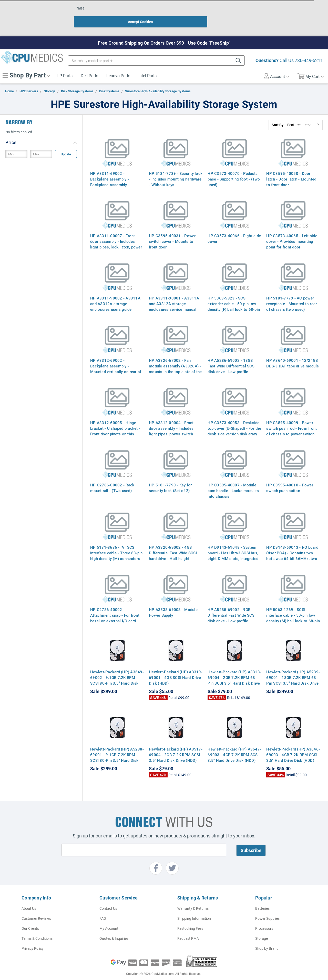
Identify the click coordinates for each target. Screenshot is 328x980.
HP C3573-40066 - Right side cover (234, 228)
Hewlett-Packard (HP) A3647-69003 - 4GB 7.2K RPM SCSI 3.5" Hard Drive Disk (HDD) (234, 744)
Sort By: (278, 114)
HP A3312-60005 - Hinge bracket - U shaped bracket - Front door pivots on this (115, 417)
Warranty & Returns (193, 898)
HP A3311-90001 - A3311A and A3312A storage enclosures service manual (174, 293)
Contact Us (108, 898)
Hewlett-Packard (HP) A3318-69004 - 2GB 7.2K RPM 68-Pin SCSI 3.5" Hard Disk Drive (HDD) (234, 669)
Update (66, 143)
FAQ (103, 908)
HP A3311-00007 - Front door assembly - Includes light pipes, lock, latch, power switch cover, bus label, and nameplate (116, 236)
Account (276, 65)
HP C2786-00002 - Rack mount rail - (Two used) (112, 477)
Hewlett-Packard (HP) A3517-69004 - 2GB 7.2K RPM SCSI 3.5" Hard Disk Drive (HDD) (176, 744)
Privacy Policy (33, 938)
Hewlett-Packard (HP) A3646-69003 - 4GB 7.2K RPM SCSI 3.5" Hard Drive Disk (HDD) (293, 744)
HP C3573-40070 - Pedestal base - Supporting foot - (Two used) (234, 168)
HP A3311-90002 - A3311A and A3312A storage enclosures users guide (115, 293)
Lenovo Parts (118, 65)
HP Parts (65, 65)
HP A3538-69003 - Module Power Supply (173, 602)
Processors (264, 918)
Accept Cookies (218, 11)
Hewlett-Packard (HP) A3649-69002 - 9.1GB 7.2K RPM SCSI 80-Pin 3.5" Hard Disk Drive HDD (117, 669)
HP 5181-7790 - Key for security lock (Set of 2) (170, 477)
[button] (41, 131)
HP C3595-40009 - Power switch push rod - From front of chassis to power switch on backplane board (291, 420)
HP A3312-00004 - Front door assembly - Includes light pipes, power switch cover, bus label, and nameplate (171, 423)
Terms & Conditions (37, 928)
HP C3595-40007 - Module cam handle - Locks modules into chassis (233, 480)
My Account (109, 918)
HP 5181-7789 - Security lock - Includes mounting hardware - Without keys (176, 168)
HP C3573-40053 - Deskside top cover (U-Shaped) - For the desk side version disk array (234, 417)
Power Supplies (267, 908)
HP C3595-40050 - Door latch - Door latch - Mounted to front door (291, 168)
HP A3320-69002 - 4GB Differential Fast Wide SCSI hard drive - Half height (173, 542)
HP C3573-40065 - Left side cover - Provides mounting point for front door (292, 231)
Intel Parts (147, 65)
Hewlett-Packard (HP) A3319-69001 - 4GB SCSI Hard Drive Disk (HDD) (176, 667)
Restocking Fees (190, 918)
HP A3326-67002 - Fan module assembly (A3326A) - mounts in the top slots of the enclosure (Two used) (175, 358)
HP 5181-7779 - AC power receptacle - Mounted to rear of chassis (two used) (291, 293)
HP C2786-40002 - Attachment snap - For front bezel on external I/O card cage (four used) (115, 607)
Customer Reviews (36, 908)
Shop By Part (26, 64)
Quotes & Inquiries (114, 928)
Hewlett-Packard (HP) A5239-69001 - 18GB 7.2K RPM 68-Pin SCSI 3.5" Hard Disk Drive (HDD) (293, 669)
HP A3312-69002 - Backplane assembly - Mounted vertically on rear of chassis (116, 358)
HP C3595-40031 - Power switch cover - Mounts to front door (172, 231)
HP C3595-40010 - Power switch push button (290, 477)
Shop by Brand (267, 938)
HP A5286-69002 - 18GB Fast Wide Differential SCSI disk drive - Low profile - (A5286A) (232, 358)
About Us (29, 898)
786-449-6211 (309, 49)
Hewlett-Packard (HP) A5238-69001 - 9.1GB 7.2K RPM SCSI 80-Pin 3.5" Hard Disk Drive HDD (117, 747)
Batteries (262, 898)
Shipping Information (194, 908)
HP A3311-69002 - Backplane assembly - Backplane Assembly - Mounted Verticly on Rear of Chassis (115, 174)
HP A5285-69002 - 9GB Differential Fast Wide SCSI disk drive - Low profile (232, 604)
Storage (262, 928)
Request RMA (188, 928)
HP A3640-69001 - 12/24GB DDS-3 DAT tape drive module (293, 352)
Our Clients (30, 918)
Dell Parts (89, 65)
